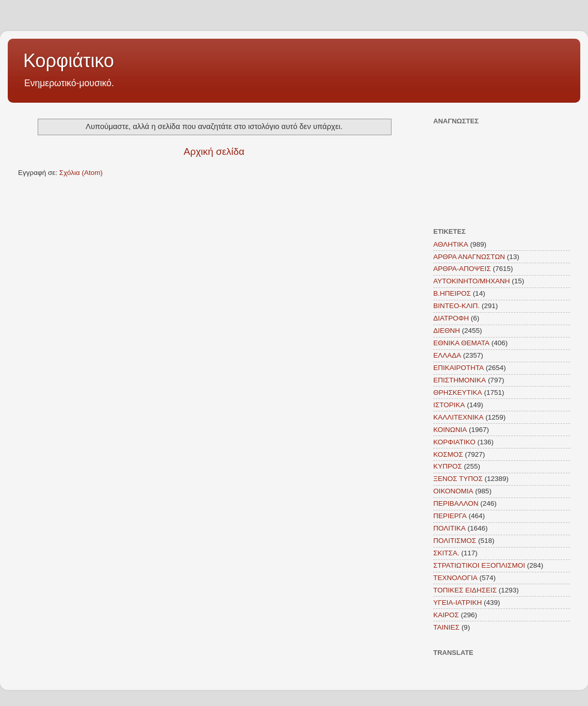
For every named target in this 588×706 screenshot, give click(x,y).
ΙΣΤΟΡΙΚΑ (449, 405)
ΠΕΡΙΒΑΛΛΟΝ (456, 503)
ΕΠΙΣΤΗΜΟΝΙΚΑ (460, 380)
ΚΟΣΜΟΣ (448, 454)
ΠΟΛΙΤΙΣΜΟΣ (455, 541)
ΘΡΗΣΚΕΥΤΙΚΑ (458, 392)
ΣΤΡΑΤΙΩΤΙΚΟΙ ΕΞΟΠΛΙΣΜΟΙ (479, 565)
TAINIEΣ (446, 627)
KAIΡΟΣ (446, 615)
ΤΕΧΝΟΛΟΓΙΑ (455, 578)
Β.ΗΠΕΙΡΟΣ (452, 293)
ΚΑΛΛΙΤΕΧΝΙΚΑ (459, 417)
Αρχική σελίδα (214, 151)
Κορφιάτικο (69, 61)
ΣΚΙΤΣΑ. (446, 553)
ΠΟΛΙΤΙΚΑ (450, 528)
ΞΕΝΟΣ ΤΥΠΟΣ (458, 479)
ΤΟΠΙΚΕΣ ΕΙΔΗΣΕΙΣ (465, 590)
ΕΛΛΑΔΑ (447, 355)
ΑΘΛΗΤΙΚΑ (451, 244)
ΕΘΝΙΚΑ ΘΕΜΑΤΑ (461, 343)
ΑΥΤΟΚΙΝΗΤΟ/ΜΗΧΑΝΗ (472, 281)
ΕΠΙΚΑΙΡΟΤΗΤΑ (459, 368)
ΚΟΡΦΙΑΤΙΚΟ (454, 442)
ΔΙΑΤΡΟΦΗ (451, 318)
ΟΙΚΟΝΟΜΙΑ (453, 491)
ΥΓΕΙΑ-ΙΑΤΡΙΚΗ (458, 603)
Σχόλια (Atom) (81, 173)
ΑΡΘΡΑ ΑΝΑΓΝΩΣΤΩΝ (469, 257)
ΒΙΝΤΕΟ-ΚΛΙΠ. (456, 306)
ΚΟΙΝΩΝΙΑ (450, 430)
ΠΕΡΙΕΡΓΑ (450, 516)
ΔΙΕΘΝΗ (447, 331)
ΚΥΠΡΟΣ (448, 466)
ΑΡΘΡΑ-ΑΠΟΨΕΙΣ (462, 269)
